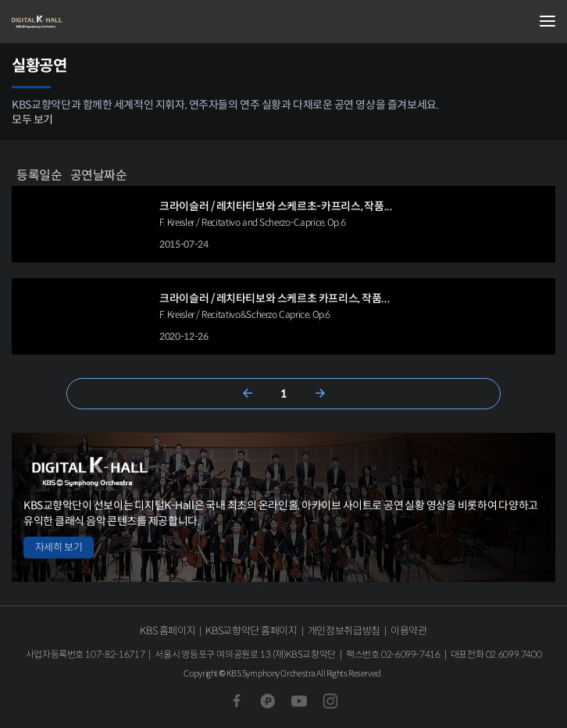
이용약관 (409, 631)
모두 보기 (32, 120)
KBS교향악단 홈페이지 (251, 631)
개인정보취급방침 (344, 631)
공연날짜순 (99, 175)
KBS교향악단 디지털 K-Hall (90, 22)
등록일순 (39, 175)
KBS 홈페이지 (168, 631)
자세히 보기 (59, 547)
